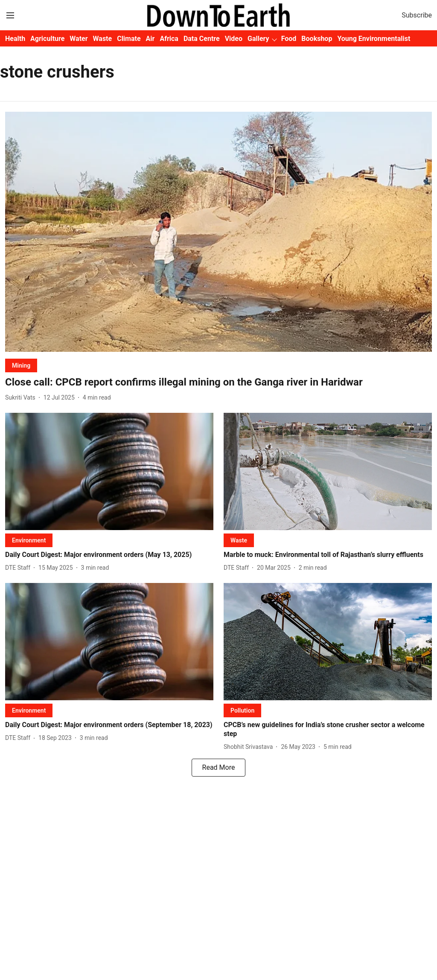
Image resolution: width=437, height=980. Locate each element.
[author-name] (22, 398)
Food (289, 39)
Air (150, 39)
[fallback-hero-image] (218, 232)
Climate (129, 39)
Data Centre (202, 39)
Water (79, 39)
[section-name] (21, 365)
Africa (169, 39)
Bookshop (317, 39)
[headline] (218, 382)
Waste (103, 39)
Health (15, 39)
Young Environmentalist (374, 39)
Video (234, 39)
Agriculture (47, 39)
